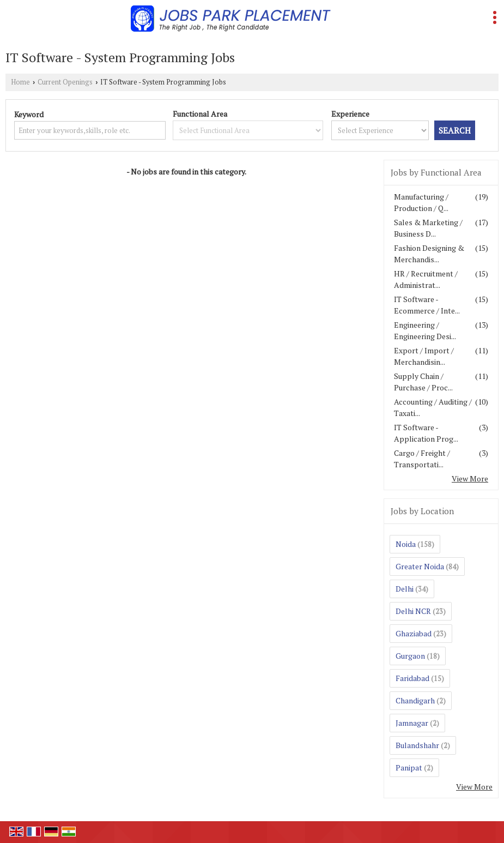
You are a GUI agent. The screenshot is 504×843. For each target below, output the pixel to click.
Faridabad (412, 678)
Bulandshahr (417, 745)
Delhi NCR (413, 611)
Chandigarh (415, 700)
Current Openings (65, 82)
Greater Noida (420, 566)
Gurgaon (410, 656)
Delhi (405, 589)
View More (470, 478)
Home (20, 82)
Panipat (409, 767)
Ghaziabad (414, 633)
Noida (406, 544)
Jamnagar (412, 723)
